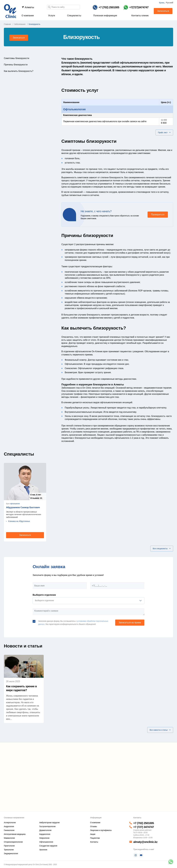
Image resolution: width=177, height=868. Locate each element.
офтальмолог (15, 504)
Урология (43, 850)
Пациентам (95, 838)
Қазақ (162, 3)
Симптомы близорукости (17, 58)
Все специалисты (162, 549)
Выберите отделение (44, 595)
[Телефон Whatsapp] (136, 7)
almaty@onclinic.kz (145, 842)
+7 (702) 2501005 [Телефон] (144, 823)
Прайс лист (164, 133)
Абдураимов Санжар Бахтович (23, 507)
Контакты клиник (140, 16)
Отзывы (94, 826)
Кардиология (45, 834)
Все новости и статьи (160, 730)
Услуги (52, 16)
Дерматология (45, 830)
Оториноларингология (13, 842)
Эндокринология (11, 853)
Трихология (9, 850)
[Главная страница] (10, 11)
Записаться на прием (130, 623)
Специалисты (74, 16)
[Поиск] (49, 7)
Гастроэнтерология (47, 826)
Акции (93, 834)
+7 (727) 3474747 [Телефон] (144, 827)
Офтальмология (74, 109)
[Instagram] (136, 855)
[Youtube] (141, 855)
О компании (28, 16)
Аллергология (10, 823)
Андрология (9, 826)
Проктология (9, 846)
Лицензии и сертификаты (101, 830)
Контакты (94, 842)
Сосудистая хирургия (48, 846)
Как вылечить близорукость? (19, 71)
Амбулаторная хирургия (49, 823)
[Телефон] (106, 7)
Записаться (163, 11)
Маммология (9, 838)
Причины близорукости (16, 65)
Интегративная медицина (15, 834)
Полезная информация (105, 16)
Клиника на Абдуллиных (19, 521)
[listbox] (88, 601)
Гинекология (9, 830)
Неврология (44, 838)
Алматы (28, 7)
